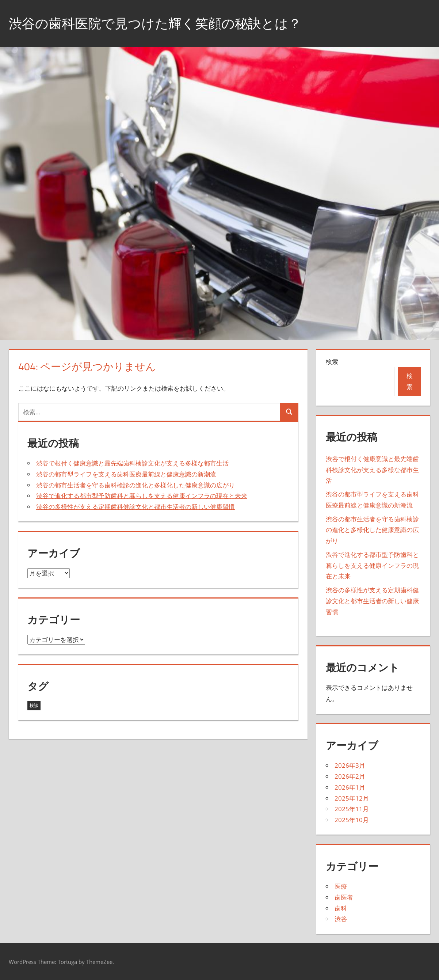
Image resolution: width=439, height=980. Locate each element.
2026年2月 (350, 776)
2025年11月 (352, 809)
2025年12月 (352, 798)
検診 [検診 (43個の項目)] (34, 705)
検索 (332, 362)
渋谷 (341, 919)
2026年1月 (350, 787)
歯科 (341, 908)
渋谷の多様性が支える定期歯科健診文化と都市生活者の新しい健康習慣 (135, 507)
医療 (341, 886)
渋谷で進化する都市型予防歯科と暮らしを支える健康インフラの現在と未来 (142, 496)
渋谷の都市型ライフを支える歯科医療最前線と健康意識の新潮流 (126, 474)
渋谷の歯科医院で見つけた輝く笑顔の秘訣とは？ (155, 23)
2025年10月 (352, 820)
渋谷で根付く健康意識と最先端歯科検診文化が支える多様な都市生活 (132, 463)
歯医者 (344, 897)
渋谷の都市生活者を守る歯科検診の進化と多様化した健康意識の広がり (135, 485)
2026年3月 (350, 765)
